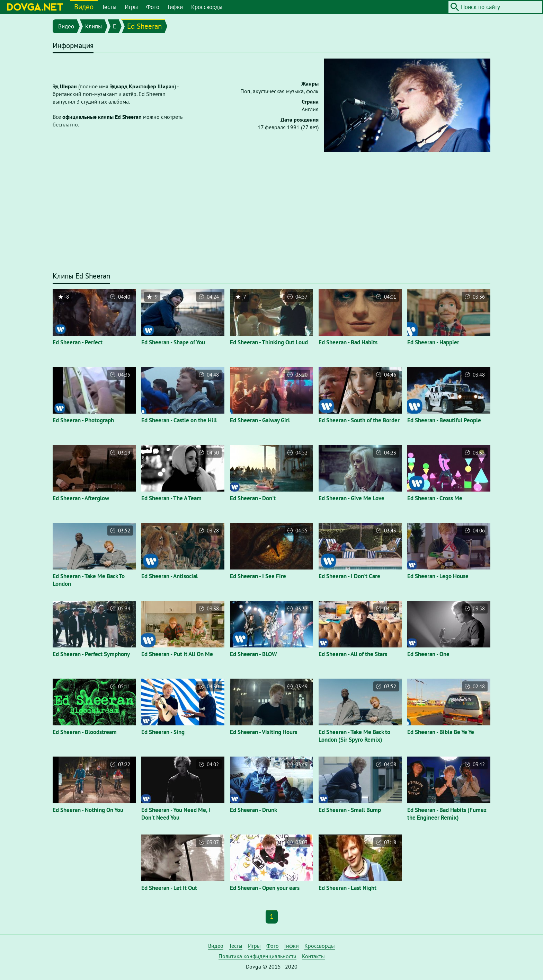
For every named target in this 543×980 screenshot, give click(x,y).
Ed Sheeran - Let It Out (169, 888)
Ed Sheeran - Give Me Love (351, 498)
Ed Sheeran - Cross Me (435, 498)
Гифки (175, 7)
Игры (131, 7)
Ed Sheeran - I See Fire (258, 576)
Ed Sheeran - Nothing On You (88, 810)
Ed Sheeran (144, 26)
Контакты (313, 956)
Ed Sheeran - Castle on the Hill (179, 420)
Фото (153, 7)
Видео (84, 7)
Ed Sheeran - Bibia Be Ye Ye (441, 732)
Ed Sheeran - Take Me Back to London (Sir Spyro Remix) (354, 736)
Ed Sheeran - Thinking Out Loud (269, 342)
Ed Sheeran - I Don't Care (349, 576)
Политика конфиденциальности (257, 956)
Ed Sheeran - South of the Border (359, 420)
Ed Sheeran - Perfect (78, 342)
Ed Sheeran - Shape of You (173, 342)
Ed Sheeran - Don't (253, 498)
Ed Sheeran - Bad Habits (348, 342)
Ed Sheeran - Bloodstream (85, 732)
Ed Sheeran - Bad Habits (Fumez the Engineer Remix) (447, 814)
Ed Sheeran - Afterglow (81, 498)
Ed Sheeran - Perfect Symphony (91, 654)
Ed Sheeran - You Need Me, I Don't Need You (176, 814)
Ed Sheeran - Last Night (348, 888)
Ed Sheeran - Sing (163, 732)
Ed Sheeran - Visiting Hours (264, 732)
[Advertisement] (271, 215)
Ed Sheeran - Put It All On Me (177, 654)
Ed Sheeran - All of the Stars (353, 654)
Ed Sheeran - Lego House (438, 576)
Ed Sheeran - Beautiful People (444, 420)
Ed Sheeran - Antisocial (170, 576)
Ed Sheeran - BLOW (253, 654)
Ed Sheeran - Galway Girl (260, 420)
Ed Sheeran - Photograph (83, 420)
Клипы (94, 26)
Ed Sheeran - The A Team (171, 498)
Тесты (109, 7)
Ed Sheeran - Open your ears (265, 888)
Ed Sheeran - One (428, 654)
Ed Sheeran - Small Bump (350, 810)
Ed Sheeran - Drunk (253, 810)
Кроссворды (207, 7)
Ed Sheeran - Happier (433, 342)
